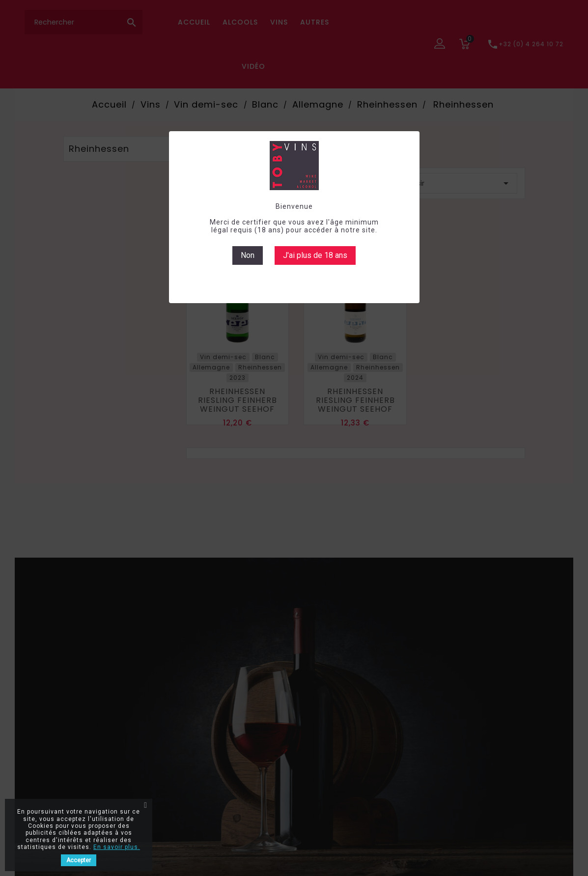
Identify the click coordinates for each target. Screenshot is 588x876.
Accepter (79, 860)
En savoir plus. (117, 847)
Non (248, 255)
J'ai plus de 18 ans (315, 255)
